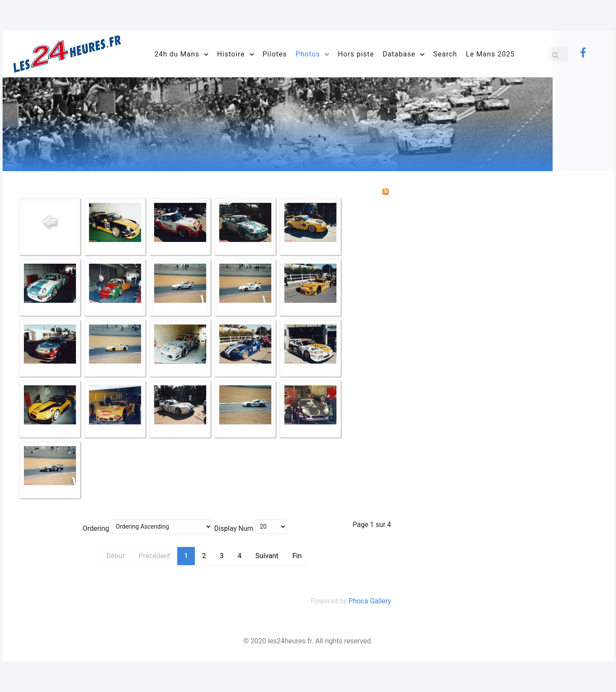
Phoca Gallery (370, 601)
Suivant (267, 556)
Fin (297, 556)
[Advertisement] (510, 247)
